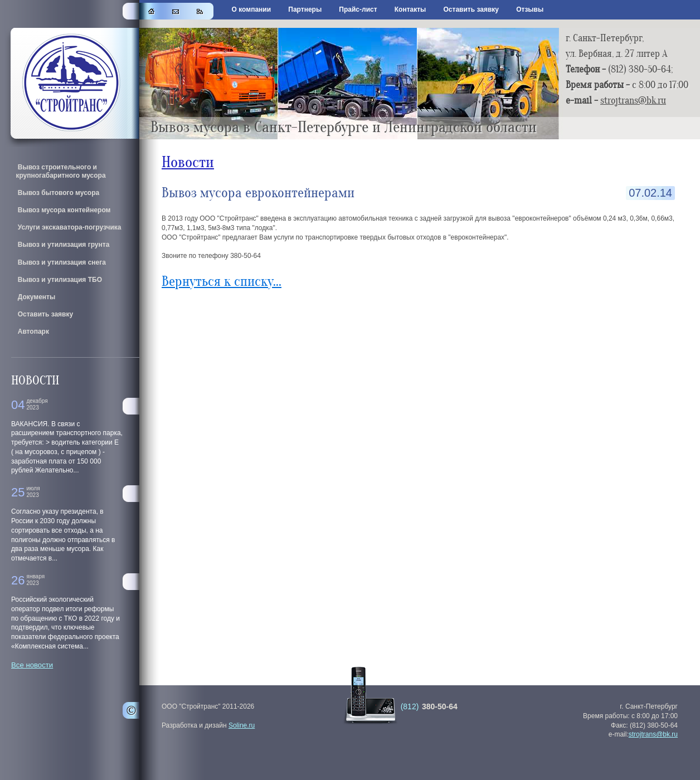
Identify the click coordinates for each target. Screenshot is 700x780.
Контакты (410, 9)
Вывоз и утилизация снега (61, 262)
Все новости (32, 665)
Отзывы (530, 9)
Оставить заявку (471, 9)
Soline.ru (242, 725)
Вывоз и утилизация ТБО (59, 280)
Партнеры (305, 9)
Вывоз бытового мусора (57, 193)
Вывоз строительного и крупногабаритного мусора (60, 171)
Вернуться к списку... (222, 282)
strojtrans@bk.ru (633, 101)
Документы (35, 297)
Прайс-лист (358, 9)
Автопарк (32, 331)
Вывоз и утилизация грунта (62, 245)
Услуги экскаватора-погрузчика (68, 227)
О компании (252, 9)
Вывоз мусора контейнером (63, 210)
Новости (188, 162)
